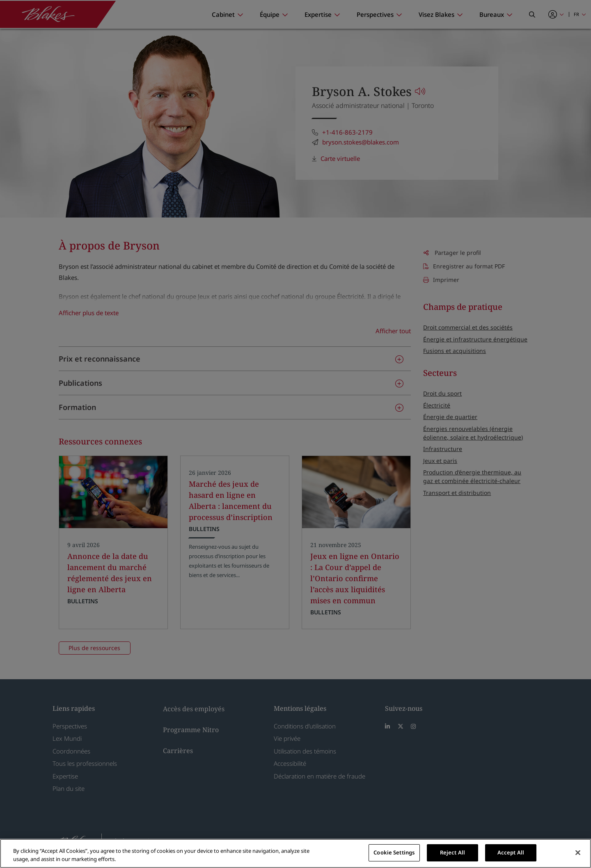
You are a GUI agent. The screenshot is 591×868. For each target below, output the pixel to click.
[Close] (578, 852)
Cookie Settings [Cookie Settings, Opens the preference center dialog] (394, 852)
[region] (295, 853)
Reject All (452, 852)
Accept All (511, 852)
